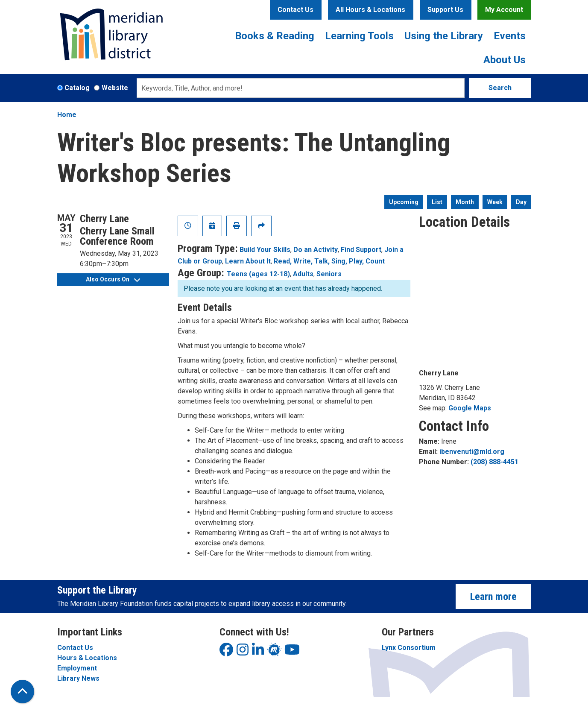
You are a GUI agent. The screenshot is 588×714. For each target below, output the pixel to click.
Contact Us (295, 10)
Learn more (493, 597)
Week (495, 202)
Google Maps (470, 408)
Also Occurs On (113, 279)
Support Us (445, 10)
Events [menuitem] (510, 36)
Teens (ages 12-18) (258, 274)
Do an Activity (316, 250)
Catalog (77, 88)
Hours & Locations (87, 658)
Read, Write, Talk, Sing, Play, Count (329, 261)
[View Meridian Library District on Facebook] (226, 652)
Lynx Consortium (409, 648)
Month (465, 202)
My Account (504, 10)
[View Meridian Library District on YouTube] (292, 652)
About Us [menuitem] (505, 60)
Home (67, 115)
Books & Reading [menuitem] (275, 36)
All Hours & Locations (370, 10)
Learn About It (248, 261)
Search (500, 88)
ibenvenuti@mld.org (472, 452)
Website (115, 88)
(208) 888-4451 (494, 462)
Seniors (329, 274)
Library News (78, 678)
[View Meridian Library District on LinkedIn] (258, 652)
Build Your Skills (265, 250)
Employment (77, 668)
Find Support (361, 250)
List (437, 202)
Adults (303, 274)
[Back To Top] (22, 692)
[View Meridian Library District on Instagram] (243, 652)
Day (521, 202)
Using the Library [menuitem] (444, 36)
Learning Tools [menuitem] (359, 36)
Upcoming (404, 202)
